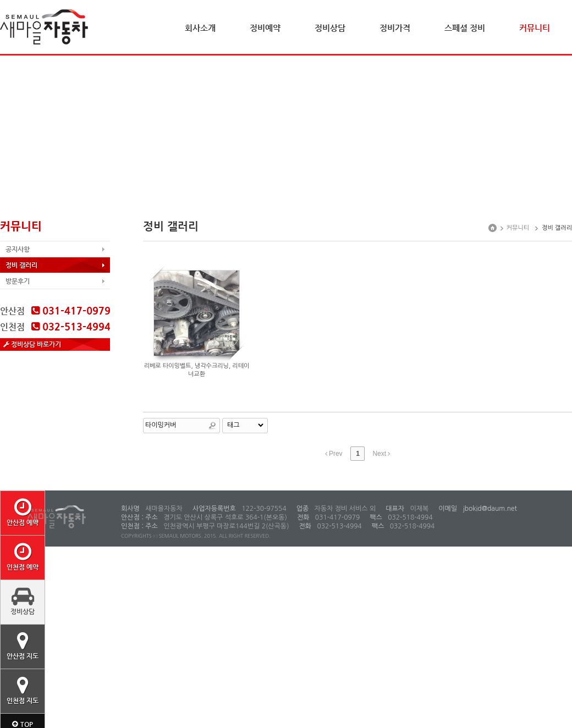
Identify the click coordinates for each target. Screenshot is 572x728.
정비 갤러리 (21, 265)
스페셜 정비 (465, 28)
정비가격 (395, 28)
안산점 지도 (23, 646)
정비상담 (330, 28)
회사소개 (200, 28)
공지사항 (18, 249)
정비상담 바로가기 (32, 344)
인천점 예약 (23, 556)
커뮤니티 (535, 28)
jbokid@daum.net (489, 509)
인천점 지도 (23, 690)
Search (212, 426)
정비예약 (265, 28)
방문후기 (18, 281)
